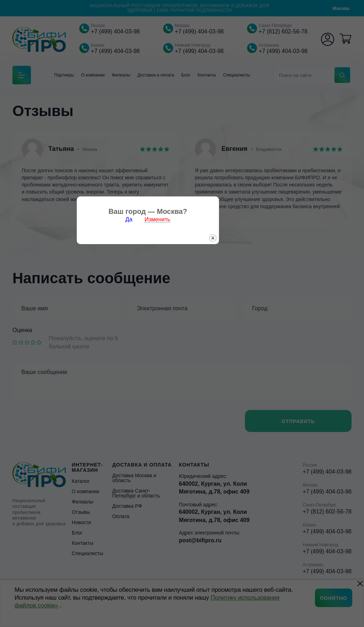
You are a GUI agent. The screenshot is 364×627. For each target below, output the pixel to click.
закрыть (247, 331)
